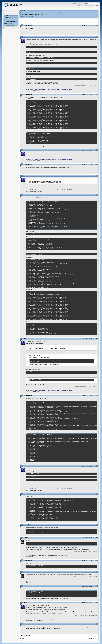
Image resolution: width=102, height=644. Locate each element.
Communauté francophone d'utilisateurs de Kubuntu (13, 8)
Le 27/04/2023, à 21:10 (87, 25)
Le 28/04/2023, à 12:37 (87, 164)
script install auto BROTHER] (66, 89)
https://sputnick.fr (29, 557)
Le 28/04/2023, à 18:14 (87, 572)
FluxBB (96, 638)
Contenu (87, 1)
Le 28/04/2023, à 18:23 (87, 586)
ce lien (64, 13)
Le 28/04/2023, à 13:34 (87, 494)
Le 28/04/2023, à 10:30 (87, 37)
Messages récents (7, 23)
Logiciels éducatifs (34, 21)
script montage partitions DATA (52, 89)
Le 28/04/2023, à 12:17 (87, 150)
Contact (21, 642)
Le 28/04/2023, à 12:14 (87, 95)
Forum (27, 21)
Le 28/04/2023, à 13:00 (87, 339)
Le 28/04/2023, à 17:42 (87, 560)
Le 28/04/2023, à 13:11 (87, 396)
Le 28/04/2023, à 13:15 (87, 466)
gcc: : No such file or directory (46, 21)
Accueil (23, 21)
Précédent (27, 23)
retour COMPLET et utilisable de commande (35, 89)
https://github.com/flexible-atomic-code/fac (48, 352)
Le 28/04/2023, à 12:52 (87, 195)
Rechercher (93, 1)
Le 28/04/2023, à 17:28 (87, 525)
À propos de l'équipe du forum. (27, 16)
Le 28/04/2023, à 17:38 (87, 538)
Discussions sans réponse (9, 25)
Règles (5, 19)
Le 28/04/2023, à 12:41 (87, 176)
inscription (96, 5)
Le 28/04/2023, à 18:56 (87, 624)
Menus (98, 1)
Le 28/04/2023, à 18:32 (87, 603)
